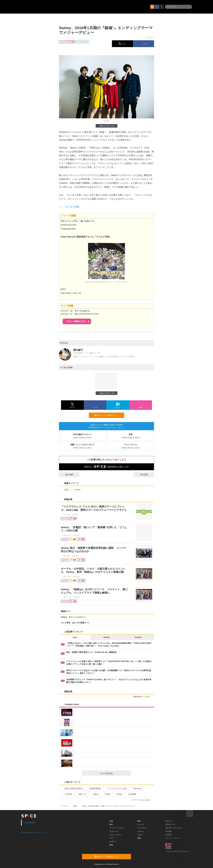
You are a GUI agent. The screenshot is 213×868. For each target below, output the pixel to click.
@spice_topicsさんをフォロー (34, 832)
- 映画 (111, 845)
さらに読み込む (114, 773)
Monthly (138, 637)
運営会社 (169, 821)
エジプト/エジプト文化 (116, 788)
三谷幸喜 (67, 794)
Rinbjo (118, 794)
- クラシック (113, 831)
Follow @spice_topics (82, 438)
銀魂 (65, 490)
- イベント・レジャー (116, 828)
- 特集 (139, 838)
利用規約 (169, 835)
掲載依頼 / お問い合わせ (174, 828)
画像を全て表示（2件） (106, 126)
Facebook (30, 823)
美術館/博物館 (94, 788)
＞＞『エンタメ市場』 (70, 207)
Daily (75, 637)
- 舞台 (111, 824)
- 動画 (139, 821)
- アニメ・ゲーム (115, 835)
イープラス (64, 806)
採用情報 (169, 831)
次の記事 (146, 475)
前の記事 (67, 475)
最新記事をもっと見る (143, 697)
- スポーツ (112, 842)
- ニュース (140, 824)
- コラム (139, 835)
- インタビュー (142, 828)
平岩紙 (106, 794)
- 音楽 (111, 821)
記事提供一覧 (170, 824)
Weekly (106, 637)
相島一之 (81, 794)
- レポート (140, 831)
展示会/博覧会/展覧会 (72, 788)
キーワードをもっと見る (142, 800)
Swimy (76, 490)
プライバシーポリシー (173, 838)
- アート (112, 838)
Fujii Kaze (136, 788)
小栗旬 (94, 794)
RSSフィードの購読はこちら (108, 415)
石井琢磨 (131, 794)
